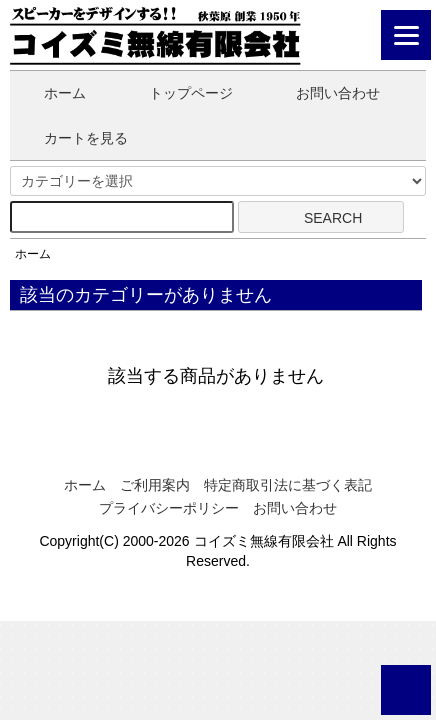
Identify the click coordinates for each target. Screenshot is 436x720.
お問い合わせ (323, 93)
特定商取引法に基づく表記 (288, 485)
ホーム (50, 93)
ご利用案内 (155, 485)
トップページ (176, 93)
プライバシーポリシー (169, 508)
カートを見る (71, 138)
